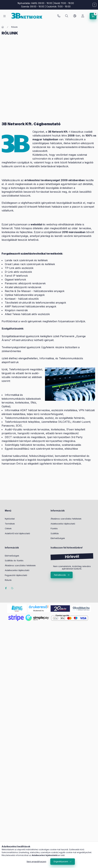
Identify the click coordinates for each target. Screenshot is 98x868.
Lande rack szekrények (19, 260)
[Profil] (83, 16)
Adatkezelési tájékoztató (63, 524)
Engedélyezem (61, 862)
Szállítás (55, 533)
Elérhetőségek (58, 538)
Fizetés (54, 528)
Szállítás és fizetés (14, 560)
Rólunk (8, 580)
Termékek (10, 524)
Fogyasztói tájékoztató (16, 575)
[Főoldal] (3, 27)
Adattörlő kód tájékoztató (17, 533)
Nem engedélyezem (36, 862)
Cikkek (8, 528)
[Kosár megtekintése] (93, 16)
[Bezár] (94, 5)
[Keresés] (67, 16)
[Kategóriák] (4, 16)
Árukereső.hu (38, 611)
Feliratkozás (60, 575)
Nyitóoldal (10, 519)
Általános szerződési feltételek (66, 519)
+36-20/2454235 (59, 16)
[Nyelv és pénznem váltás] (75, 16)
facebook (6, 588)
